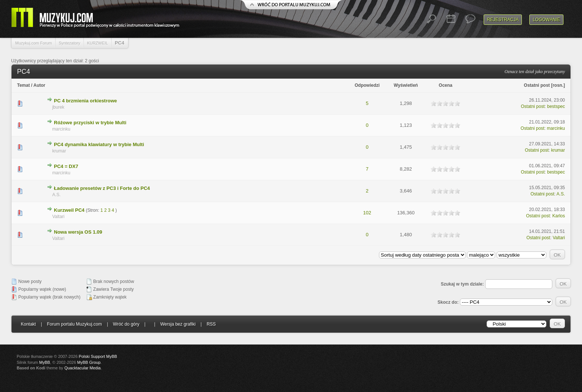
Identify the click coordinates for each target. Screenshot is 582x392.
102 (367, 213)
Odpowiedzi (367, 85)
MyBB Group (89, 362)
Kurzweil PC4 (69, 210)
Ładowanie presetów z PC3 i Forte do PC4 (102, 188)
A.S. (57, 195)
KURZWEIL (97, 43)
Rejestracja (503, 20)
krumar (59, 151)
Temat (23, 85)
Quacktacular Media (82, 368)
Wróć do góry (126, 324)
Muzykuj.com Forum (34, 43)
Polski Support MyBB (98, 356)
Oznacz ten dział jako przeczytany (535, 72)
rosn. (558, 85)
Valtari (58, 217)
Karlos (559, 216)
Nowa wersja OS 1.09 (78, 232)
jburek (58, 107)
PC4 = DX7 (66, 166)
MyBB (45, 362)
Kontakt (28, 324)
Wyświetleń (406, 85)
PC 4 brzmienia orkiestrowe (85, 101)
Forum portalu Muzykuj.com (75, 324)
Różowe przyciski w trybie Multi (90, 123)
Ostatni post (537, 85)
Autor (39, 85)
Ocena (446, 85)
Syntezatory (69, 43)
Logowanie (546, 20)
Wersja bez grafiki (178, 324)
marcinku (61, 129)
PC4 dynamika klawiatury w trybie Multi (99, 144)
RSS (211, 324)
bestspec (556, 106)
